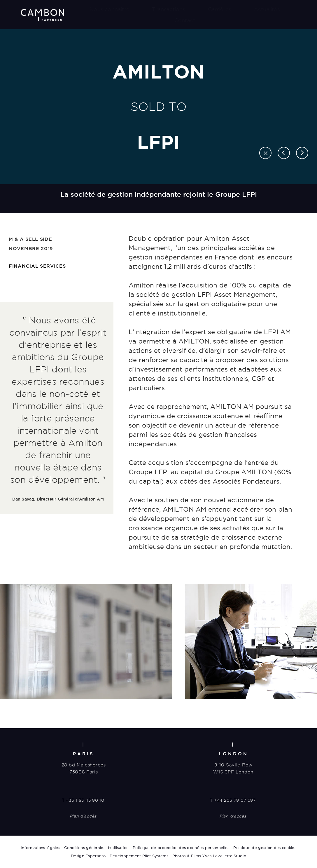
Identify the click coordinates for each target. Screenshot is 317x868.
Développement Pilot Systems (139, 856)
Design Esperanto (88, 856)
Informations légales (40, 848)
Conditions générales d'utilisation (96, 848)
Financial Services (37, 266)
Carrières (220, 9)
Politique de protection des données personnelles (181, 848)
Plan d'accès (83, 816)
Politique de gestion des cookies (265, 848)
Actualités (267, 9)
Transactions (169, 9)
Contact (185, 20)
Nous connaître (110, 9)
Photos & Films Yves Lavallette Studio (209, 856)
